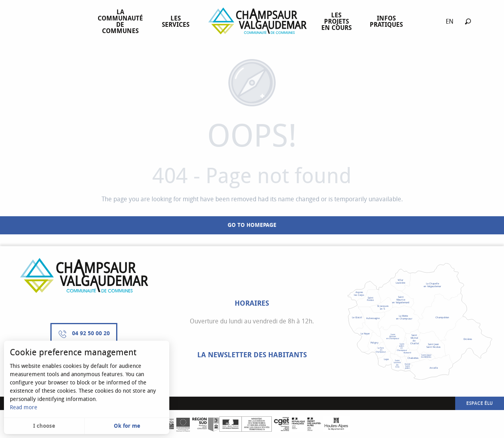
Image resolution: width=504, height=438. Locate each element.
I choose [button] (44, 426)
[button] (468, 21)
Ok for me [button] (127, 426)
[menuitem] (122, 22)
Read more (24, 407)
